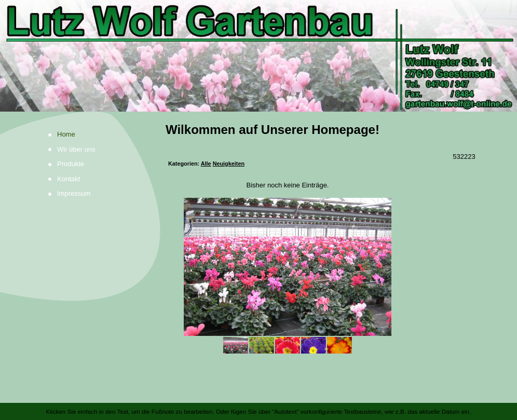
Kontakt (69, 179)
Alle (206, 164)
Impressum (74, 193)
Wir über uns (76, 149)
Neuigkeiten (229, 164)
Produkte (71, 164)
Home (66, 134)
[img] (258, 56)
